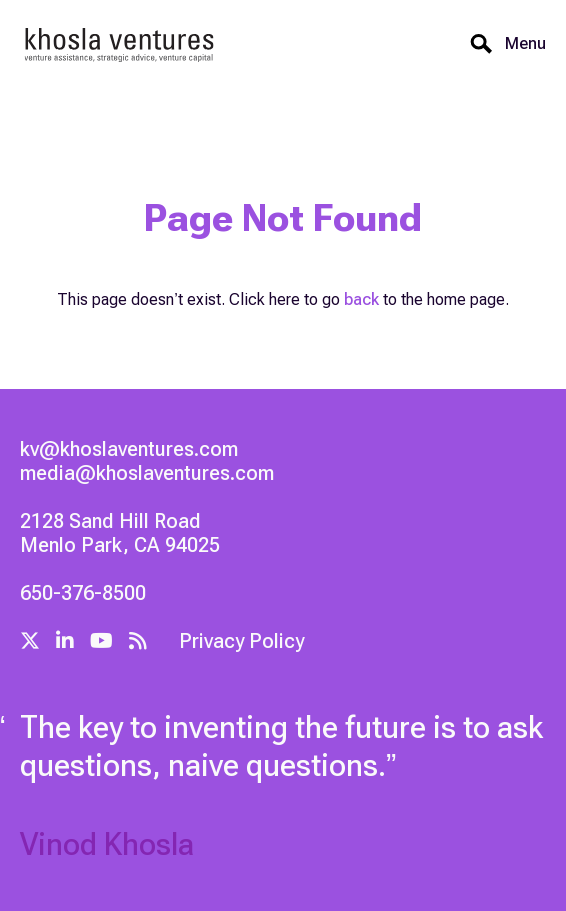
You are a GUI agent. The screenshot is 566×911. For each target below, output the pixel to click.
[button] (519, 44)
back (361, 299)
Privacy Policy (241, 641)
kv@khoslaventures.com (129, 449)
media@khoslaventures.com (147, 473)
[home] (120, 43)
